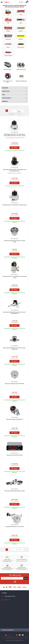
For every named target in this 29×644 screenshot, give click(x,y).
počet (19, 112)
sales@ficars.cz (8, 600)
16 (19, 550)
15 (17, 550)
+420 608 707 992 (10, 596)
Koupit (16, 148)
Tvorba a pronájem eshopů (11, 640)
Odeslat (26, 578)
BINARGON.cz (20, 640)
